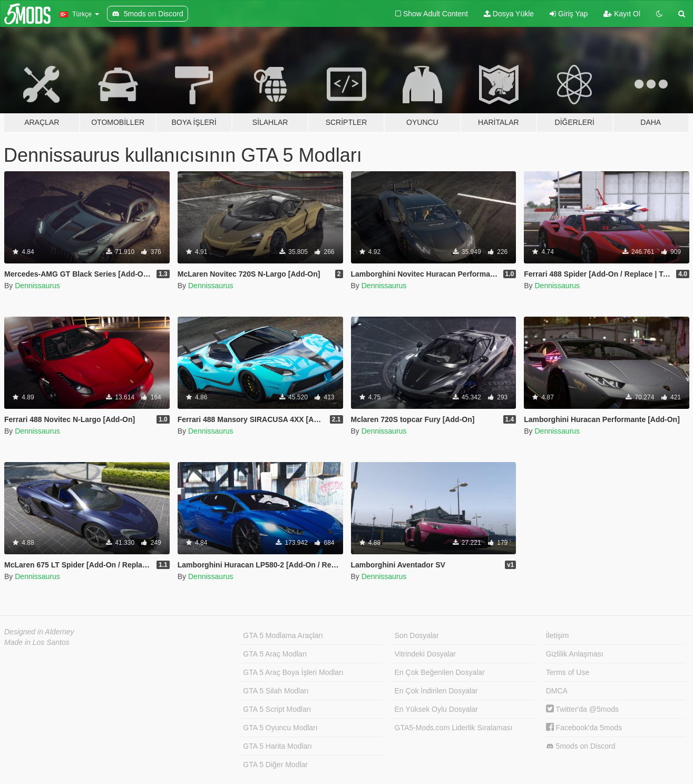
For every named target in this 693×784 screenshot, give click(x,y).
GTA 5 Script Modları (277, 709)
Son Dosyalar (417, 635)
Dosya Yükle (509, 14)
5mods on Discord (581, 746)
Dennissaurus (37, 286)
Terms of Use (568, 672)
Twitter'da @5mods (582, 709)
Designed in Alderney (39, 632)
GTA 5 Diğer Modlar (275, 765)
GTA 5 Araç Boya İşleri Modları (293, 672)
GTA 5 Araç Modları (275, 654)
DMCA (557, 691)
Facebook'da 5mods (584, 728)
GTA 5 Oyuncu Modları (280, 728)
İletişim (558, 635)
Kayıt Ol (622, 14)
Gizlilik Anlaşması (575, 654)
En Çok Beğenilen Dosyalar (440, 672)
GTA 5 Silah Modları (276, 691)
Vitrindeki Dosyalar (425, 654)
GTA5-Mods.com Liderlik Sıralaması (454, 728)
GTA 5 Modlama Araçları (283, 635)
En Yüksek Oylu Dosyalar (436, 709)
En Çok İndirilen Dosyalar (436, 691)
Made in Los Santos (37, 642)
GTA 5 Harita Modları (277, 746)
